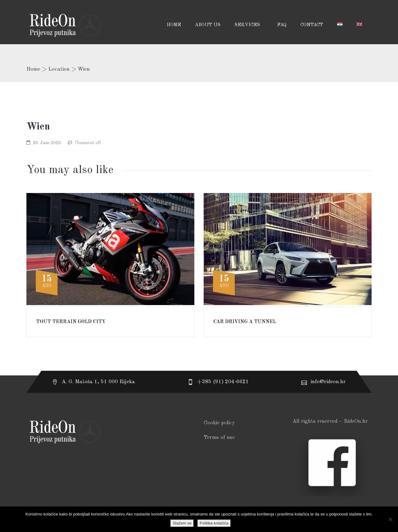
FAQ (282, 25)
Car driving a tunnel (245, 322)
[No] (390, 519)
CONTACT (312, 25)
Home (33, 69)
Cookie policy (219, 423)
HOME (174, 25)
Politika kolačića (214, 523)
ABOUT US (208, 25)
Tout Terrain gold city (71, 322)
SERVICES (248, 25)
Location (59, 69)
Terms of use (219, 438)
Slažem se (182, 523)
